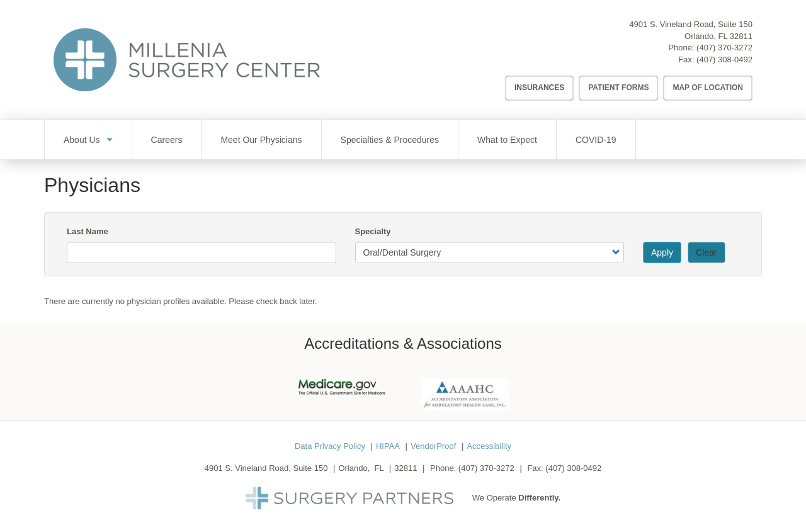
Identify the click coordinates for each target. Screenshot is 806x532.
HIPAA (388, 446)
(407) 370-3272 (724, 48)
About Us (82, 140)
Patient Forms (618, 88)
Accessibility (489, 446)
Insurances (539, 88)
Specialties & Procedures (390, 140)
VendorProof (433, 446)
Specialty (373, 231)
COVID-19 (596, 140)
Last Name (88, 231)
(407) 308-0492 (724, 59)
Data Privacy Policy (330, 446)
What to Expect (507, 140)
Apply (662, 252)
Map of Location (708, 88)
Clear (706, 252)
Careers (167, 140)
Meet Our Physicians (261, 140)
